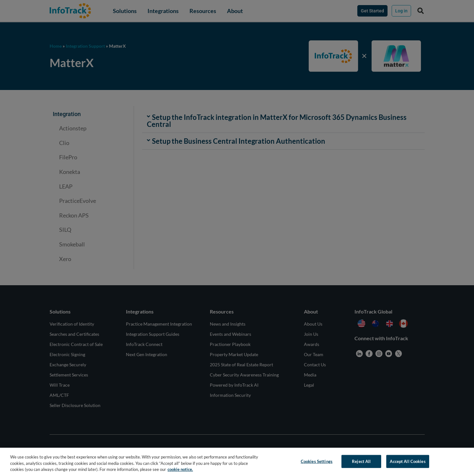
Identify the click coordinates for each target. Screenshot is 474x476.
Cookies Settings (317, 461)
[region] (237, 462)
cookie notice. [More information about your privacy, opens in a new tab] (180, 469)
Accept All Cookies (408, 461)
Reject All (361, 461)
